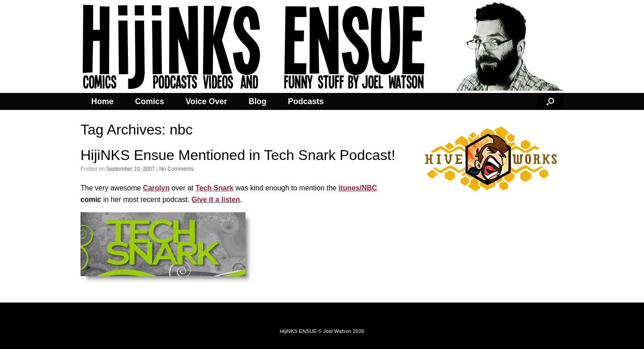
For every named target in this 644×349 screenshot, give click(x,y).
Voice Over (206, 101)
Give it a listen (216, 200)
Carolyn (157, 188)
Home (102, 101)
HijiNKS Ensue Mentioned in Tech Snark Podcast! (238, 155)
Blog (258, 101)
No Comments (176, 169)
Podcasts (306, 101)
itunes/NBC (358, 188)
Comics (150, 101)
